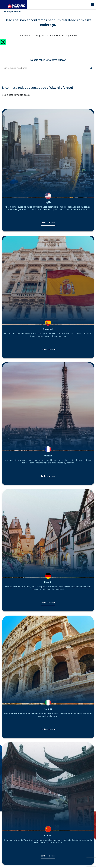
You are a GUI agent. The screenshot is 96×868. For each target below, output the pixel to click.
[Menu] (92, 5)
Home (18, 11)
